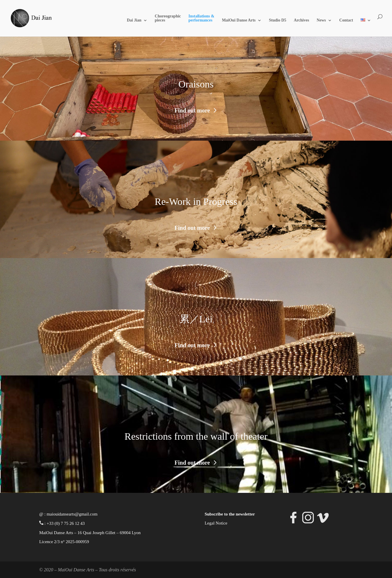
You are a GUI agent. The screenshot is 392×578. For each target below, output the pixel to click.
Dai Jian (134, 20)
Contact (346, 20)
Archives (301, 20)
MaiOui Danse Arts (239, 20)
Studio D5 (278, 20)
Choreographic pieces (168, 18)
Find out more (192, 110)
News (321, 20)
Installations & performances (202, 18)
